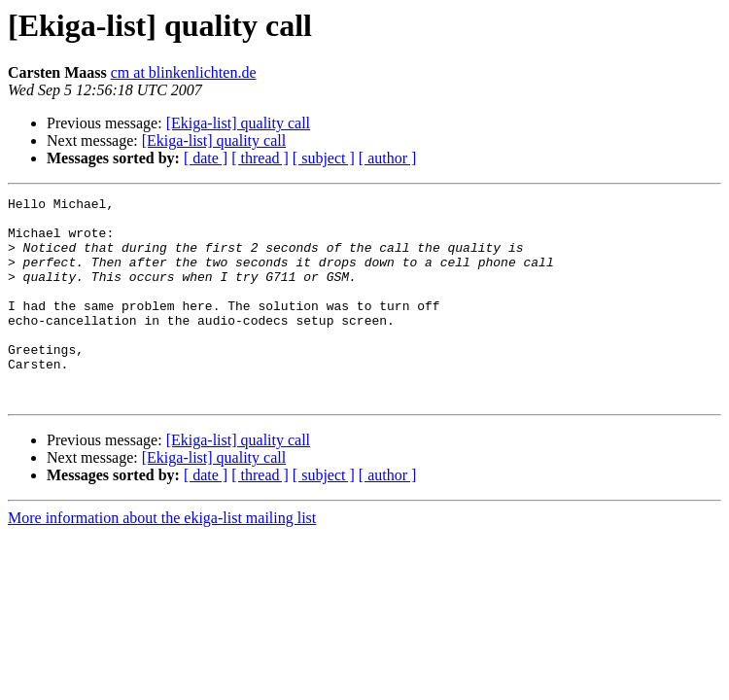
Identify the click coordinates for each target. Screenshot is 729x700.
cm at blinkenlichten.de (184, 72)
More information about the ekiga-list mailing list (162, 559)
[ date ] (206, 158)
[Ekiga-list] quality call (238, 123)
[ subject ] (324, 158)
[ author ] (388, 158)
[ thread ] (260, 158)
